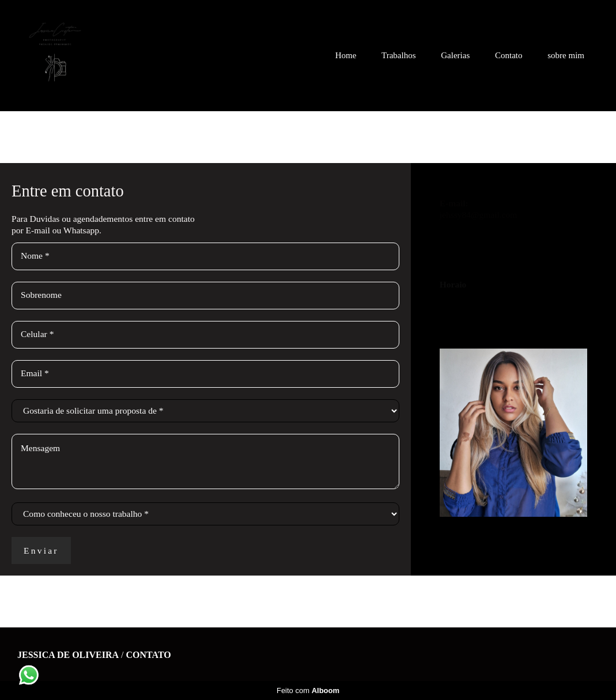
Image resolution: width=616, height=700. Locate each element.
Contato (509, 55)
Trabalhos (398, 55)
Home (346, 55)
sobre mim (566, 55)
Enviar (41, 550)
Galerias (455, 55)
